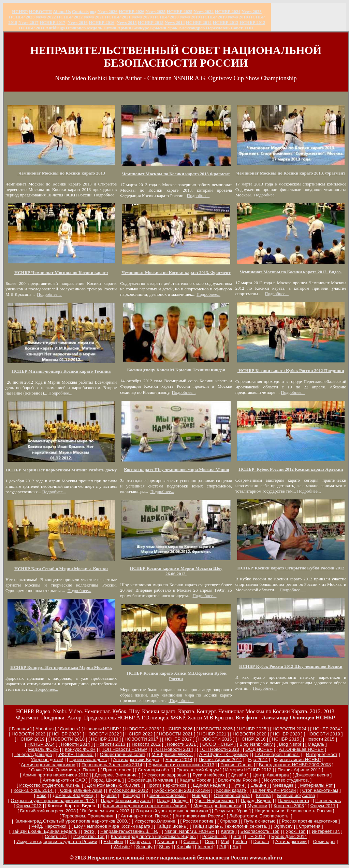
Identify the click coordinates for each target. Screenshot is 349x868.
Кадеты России (196, 780)
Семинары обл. (154, 770)
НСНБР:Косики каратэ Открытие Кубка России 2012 (291, 568)
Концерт (132, 795)
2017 (28, 22)
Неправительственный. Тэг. (129, 831)
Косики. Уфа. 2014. (34, 790)
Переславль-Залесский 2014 (112, 765)
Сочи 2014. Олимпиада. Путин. (64, 770)
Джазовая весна (312, 775)
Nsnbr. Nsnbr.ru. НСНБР (190, 831)
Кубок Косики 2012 (128, 790)
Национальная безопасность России (293, 811)
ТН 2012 (256, 836)
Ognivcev (283, 826)
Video (241, 842)
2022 (46, 17)
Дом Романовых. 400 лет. (114, 785)
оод (93, 11)
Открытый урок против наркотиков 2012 (53, 801)
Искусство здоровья (165, 775)
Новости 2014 (76, 744)
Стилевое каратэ (232, 795)
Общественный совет (123, 754)
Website (122, 847)
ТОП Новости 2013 (219, 749)
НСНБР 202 (132, 11)
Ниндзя (200, 795)
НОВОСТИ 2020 (250, 734)
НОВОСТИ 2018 (68, 739)
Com (210, 842)
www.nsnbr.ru (266, 858)
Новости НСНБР (102, 729)
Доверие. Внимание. (116, 775)
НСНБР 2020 (166, 17)
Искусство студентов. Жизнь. (50, 785)
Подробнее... (49, 294)
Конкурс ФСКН (80, 749)
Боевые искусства (296, 795)
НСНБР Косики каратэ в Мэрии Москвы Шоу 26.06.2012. (176, 571)
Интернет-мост (322, 754)
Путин (238, 785)
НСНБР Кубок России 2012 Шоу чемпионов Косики (291, 666)
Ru (235, 847)
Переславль (218, 28)
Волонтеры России (238, 780)
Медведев (283, 785)
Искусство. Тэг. (89, 836)
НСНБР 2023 (22, 17)
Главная (20, 729)
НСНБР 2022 (70, 17)
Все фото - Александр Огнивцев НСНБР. (286, 718)
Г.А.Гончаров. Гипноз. (277, 754)
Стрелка (228, 821)
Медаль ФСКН (43, 749)
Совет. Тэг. (56, 836)
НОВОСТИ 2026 (142, 729)
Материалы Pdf (316, 785)
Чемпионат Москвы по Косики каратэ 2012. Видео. (291, 272)
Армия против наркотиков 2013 (181, 765)
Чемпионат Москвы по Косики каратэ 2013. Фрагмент (176, 272)
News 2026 (108, 11)
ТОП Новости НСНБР (124, 749)
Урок (173, 28)
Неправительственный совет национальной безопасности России (168, 858)
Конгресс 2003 (289, 806)
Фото (89, 831)
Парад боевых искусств (126, 801)
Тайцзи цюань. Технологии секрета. (230, 826)
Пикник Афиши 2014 (220, 760)
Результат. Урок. (231, 811)
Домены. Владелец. (74, 795)
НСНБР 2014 (41, 744)
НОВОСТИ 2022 (102, 734)
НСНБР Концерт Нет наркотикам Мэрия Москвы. (61, 667)
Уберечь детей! (47, 760)
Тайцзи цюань (171, 826)
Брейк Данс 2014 (289, 836)
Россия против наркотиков (310, 821)
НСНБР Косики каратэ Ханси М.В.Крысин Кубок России (177, 676)
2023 (252, 11)
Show (165, 847)
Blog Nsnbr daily (256, 744)
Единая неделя (209, 785)
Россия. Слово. (236, 765)
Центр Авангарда (271, 775)
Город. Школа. (106, 780)
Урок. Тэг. (296, 831)
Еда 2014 (258, 760)
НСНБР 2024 (227, 11)
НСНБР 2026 (179, 729)
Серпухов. (140, 842)
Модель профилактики (217, 806)
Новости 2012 (146, 744)
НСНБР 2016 (252, 739)
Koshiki (184, 847)
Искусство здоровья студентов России (57, 842)
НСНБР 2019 (214, 17)
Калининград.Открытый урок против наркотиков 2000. (71, 821)
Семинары (324, 842)
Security (144, 847)
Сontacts (69, 729)
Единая (109, 795)
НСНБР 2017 (178, 739)
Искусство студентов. (287, 780)
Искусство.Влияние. (155, 821)
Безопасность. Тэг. (260, 831)
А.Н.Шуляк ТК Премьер (224, 754)
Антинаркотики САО (64, 780)
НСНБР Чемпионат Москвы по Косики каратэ (61, 272)
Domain (261, 842)
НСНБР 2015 (286, 739)
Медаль (316, 744)
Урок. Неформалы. (215, 801)
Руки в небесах (208, 775)
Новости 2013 (111, 744)
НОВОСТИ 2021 (176, 734)
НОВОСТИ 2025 (216, 729)
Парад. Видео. (256, 801)
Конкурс (141, 28)
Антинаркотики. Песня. (145, 816)
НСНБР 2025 (180, 11)
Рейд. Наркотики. (49, 826)
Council (191, 842)
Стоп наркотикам (320, 790)
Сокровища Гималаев (150, 780)
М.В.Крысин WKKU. (172, 754)
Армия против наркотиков (48, 765)
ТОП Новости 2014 (173, 749)
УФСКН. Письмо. (76, 754)
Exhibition (113, 842)
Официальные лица (81, 790)
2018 (238, 17)
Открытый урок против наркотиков (172, 811)
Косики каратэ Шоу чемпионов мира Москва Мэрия (177, 470)
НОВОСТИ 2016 (215, 739)
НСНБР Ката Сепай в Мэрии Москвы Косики (61, 569)
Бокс (41, 795)
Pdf (223, 847)
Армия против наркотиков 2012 (55, 775)
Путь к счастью (259, 821)
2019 (190, 17)
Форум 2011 (323, 806)
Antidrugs (55, 28)
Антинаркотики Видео (136, 760)
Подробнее (198, 196)
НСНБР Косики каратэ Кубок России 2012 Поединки (291, 370)
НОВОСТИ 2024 (289, 729)
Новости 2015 (320, 739)
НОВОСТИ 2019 (323, 734)
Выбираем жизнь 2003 (106, 811)
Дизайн (239, 775)
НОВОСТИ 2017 (141, 739)
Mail (225, 842)
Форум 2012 (29, 806)
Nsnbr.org (167, 842)
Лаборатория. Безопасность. (259, 816)
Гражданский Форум (198, 770)
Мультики (257, 806)
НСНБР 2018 (105, 739)
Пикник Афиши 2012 (299, 770)
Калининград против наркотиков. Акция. (145, 806)
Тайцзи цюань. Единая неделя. (45, 831)
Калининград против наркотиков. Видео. (153, 836)
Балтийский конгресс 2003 (48, 811)
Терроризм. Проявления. (88, 816)
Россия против (198, 821)
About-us (45, 729)
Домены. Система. (166, 795)
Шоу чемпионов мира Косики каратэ (112, 826)
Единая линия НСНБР (297, 760)
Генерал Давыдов (33, 754)
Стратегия (310, 826)
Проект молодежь (88, 760)
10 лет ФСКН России (274, 790)
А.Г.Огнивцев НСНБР (301, 749)
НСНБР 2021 (118, 17)
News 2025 (155, 11)
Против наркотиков (166, 785)
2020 (142, 17)
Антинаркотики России (199, 816)
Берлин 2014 (179, 760)
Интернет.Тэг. (326, 831)
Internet (205, 847)
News (199, 11)
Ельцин (258, 785)
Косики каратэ (231, 790)
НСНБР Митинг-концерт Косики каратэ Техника (61, 371)
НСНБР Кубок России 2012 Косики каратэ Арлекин (291, 469)
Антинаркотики (291, 842)
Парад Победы (173, 801)
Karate (227, 831)
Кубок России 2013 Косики (182, 790)
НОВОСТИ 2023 (28, 734)
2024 (209, 11)
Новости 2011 (181, 744)
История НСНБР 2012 (248, 770)
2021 (94, 17)
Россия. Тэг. (215, 836)
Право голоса (117, 770)
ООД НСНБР (259, 749)
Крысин (158, 28)
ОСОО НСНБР (218, 744)
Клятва (263, 795)
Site (237, 836)
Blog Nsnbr (290, 744)
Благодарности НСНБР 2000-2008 (295, 765)
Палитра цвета (293, 801)
